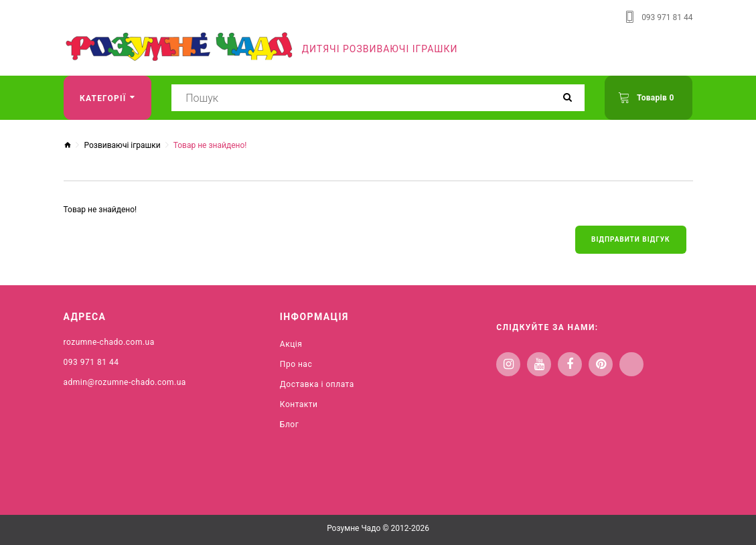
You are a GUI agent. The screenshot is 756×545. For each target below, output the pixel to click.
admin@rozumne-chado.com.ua (125, 382)
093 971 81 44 (667, 17)
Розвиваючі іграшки (122, 145)
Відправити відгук (630, 239)
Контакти (299, 404)
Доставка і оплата (317, 384)
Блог (289, 424)
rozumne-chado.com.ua (109, 342)
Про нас (296, 364)
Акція (291, 344)
